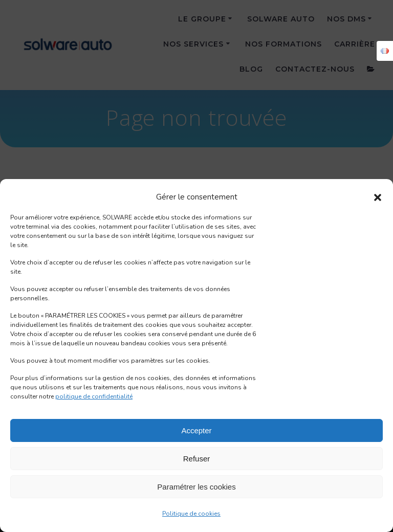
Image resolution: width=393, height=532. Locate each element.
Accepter (196, 430)
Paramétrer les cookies (196, 487)
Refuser (197, 459)
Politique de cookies (191, 514)
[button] (378, 197)
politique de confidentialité (94, 396)
